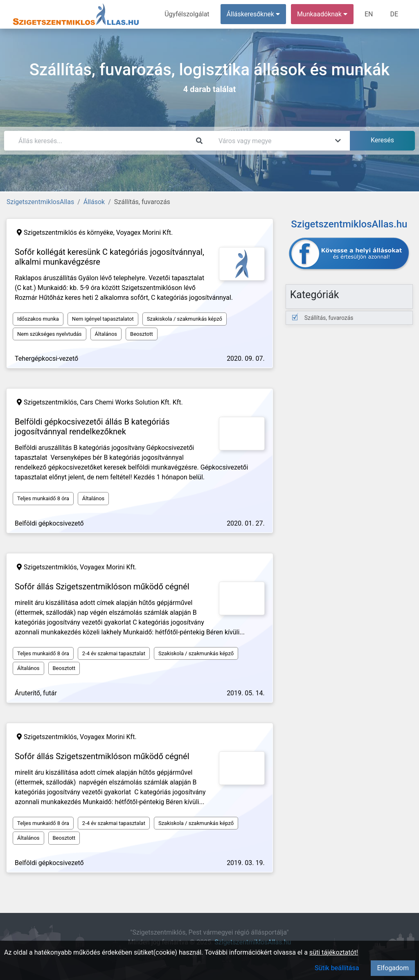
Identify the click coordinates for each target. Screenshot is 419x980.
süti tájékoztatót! (334, 952)
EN (369, 14)
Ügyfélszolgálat (187, 14)
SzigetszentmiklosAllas (40, 202)
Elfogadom (393, 968)
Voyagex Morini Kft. (145, 233)
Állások (94, 202)
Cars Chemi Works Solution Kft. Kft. (131, 402)
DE (394, 14)
